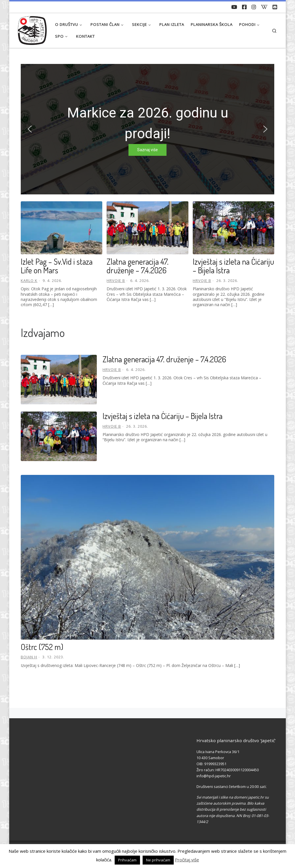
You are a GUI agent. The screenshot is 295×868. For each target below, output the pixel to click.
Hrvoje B (116, 281)
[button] (30, 129)
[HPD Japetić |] (32, 29)
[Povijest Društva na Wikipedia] (264, 7)
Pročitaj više (187, 860)
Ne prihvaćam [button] (158, 860)
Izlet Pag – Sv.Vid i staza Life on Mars (57, 266)
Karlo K (29, 281)
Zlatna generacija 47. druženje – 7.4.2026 (138, 266)
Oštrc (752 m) (42, 647)
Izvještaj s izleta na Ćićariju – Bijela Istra (233, 266)
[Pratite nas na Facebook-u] (244, 7)
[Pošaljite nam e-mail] (275, 7)
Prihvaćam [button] (127, 860)
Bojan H (29, 657)
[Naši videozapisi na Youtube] (234, 7)
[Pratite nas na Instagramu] (254, 7)
